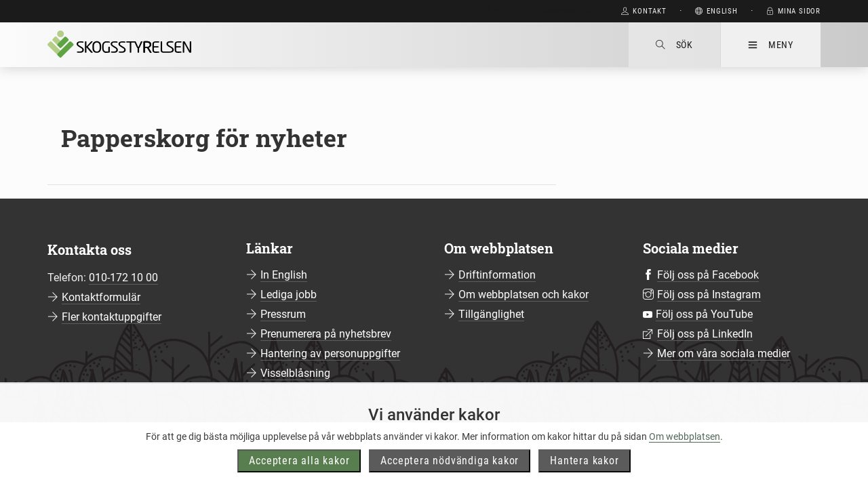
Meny (771, 45)
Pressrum (283, 314)
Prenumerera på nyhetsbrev (326, 334)
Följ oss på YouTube (704, 314)
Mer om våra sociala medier (724, 353)
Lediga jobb (289, 294)
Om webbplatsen (685, 450)
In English (284, 275)
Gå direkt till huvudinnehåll (540, 11)
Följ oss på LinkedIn (705, 334)
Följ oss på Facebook (708, 275)
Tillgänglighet (491, 314)
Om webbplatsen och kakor (524, 294)
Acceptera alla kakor (299, 474)
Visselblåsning (295, 373)
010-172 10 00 (123, 278)
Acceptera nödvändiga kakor (450, 474)
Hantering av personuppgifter (330, 353)
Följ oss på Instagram (709, 294)
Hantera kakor (584, 474)
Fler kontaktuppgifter (112, 317)
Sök (674, 45)
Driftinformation (497, 275)
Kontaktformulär (101, 297)
